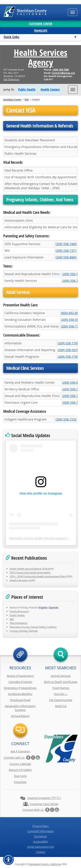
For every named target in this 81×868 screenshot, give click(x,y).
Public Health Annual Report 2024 (29, 569)
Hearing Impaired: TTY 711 (44, 798)
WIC (12, 619)
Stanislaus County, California (45, 864)
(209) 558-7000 (61, 70)
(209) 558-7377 (66, 251)
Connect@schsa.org (63, 73)
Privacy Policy (40, 826)
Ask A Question (20, 751)
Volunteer (20, 782)
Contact (40, 852)
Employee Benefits (20, 694)
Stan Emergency (19, 623)
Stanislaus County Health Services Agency (38, 538)
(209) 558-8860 (66, 257)
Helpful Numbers (19, 580)
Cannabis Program (20, 682)
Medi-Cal (61, 706)
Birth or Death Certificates (61, 682)
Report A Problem (20, 770)
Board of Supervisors (20, 676)
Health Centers (50, 89)
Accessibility (41, 841)
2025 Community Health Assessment (30, 573)
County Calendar (20, 764)
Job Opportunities (61, 700)
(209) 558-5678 (68, 350)
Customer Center (41, 24)
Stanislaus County (12, 100)
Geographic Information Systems (20, 708)
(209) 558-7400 (66, 244)
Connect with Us (14, 758)
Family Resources (19, 611)
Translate (41, 31)
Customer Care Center (44, 804)
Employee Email (20, 700)
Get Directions (11, 79)
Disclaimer (41, 836)
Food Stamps (61, 688)
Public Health (27, 89)
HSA (27, 100)
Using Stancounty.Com (40, 847)
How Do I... (61, 694)
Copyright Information (41, 831)
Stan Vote (20, 776)
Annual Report (20, 716)
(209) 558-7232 (66, 419)
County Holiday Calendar (24, 631)
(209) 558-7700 (68, 343)
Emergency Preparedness (20, 688)
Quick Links (11, 37)
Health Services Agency (41, 57)
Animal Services (61, 676)
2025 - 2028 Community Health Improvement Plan (38, 576)
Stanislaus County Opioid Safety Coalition (33, 627)
